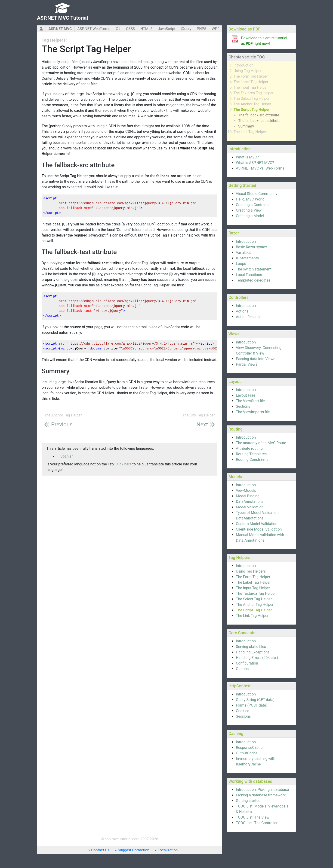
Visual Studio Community (257, 194)
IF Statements (247, 258)
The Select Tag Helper (251, 99)
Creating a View (249, 210)
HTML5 (146, 29)
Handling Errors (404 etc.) (257, 658)
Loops (241, 264)
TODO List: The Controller (257, 823)
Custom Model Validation (257, 524)
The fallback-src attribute (259, 115)
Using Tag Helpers (248, 71)
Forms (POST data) (252, 705)
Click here (123, 464)
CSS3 (130, 29)
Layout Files (246, 395)
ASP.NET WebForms (94, 29)
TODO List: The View (253, 817)
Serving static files (251, 647)
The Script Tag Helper (252, 110)
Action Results (248, 317)
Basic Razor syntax (251, 247)
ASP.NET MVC (60, 29)
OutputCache (247, 753)
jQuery (186, 29)
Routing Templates (251, 454)
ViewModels (246, 490)
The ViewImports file (253, 412)
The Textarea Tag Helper (254, 93)
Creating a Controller (253, 205)
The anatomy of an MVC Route (261, 443)
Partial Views (247, 364)
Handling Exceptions (253, 652)
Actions (242, 311)
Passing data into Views (256, 359)
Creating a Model (250, 216)
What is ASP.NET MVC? (255, 163)
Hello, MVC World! (251, 199)
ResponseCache (249, 748)
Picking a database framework (261, 795)
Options (242, 669)
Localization (168, 850)
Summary (246, 126)
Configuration (247, 663)
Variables (244, 253)
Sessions (243, 716)
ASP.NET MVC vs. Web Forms (260, 168)
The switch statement (254, 269)
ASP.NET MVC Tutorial (62, 18)
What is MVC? (247, 157)
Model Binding (248, 496)
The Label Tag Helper (251, 82)
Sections (243, 406)
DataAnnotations (250, 502)
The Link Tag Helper (250, 132)
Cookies (242, 711)
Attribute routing (249, 448)
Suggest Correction (133, 850)
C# (118, 29)
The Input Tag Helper (251, 87)
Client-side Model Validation (259, 529)
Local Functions (249, 275)
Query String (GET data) (255, 700)
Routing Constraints (252, 460)
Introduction (244, 65)
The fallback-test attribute (259, 121)
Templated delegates (253, 280)
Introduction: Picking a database (262, 790)
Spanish (67, 456)
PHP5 (202, 29)
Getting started (248, 801)
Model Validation (250, 507)
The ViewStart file (250, 401)
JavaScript (167, 29)
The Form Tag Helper (251, 76)
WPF (215, 29)
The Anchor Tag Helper (252, 104)
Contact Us (100, 850)
